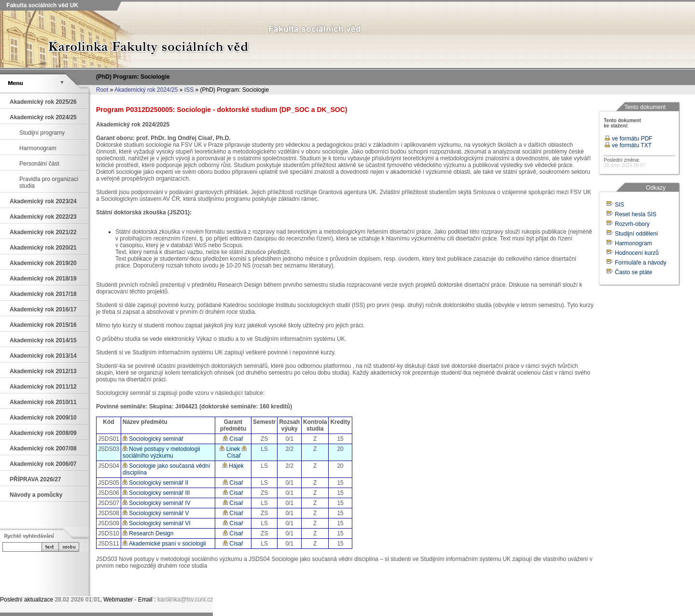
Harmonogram (38, 148)
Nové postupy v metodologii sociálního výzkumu (161, 452)
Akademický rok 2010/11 (43, 402)
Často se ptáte (633, 272)
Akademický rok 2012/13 (43, 371)
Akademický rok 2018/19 (43, 279)
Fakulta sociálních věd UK (42, 5)
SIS (619, 205)
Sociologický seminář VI (157, 523)
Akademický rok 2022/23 (43, 217)
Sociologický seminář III (156, 493)
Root (102, 90)
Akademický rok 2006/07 (43, 464)
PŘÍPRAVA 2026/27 (35, 479)
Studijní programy (42, 133)
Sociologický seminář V (156, 513)
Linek (230, 449)
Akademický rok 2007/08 (43, 448)
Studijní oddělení (636, 234)
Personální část (39, 164)
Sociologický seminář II (155, 483)
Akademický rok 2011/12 (43, 387)
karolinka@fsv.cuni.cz (185, 600)
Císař (233, 439)
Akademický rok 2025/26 (43, 102)
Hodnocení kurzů (637, 253)
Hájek (233, 466)
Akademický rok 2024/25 (146, 90)
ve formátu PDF (628, 139)
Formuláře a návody (641, 263)
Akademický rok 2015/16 (43, 325)
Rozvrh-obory (632, 224)
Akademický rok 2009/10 (43, 418)
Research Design (148, 533)
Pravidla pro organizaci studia (49, 182)
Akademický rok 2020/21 (43, 248)
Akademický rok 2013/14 (43, 356)
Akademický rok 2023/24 (43, 201)
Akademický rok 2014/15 (43, 340)
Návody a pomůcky (36, 495)
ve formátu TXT (628, 145)
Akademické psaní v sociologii (164, 544)
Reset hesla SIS (636, 214)
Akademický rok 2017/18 (43, 294)
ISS (189, 90)
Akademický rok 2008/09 (43, 433)
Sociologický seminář (153, 439)
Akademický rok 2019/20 (43, 263)
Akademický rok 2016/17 (43, 309)
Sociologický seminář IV (157, 503)
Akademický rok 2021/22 (43, 232)
